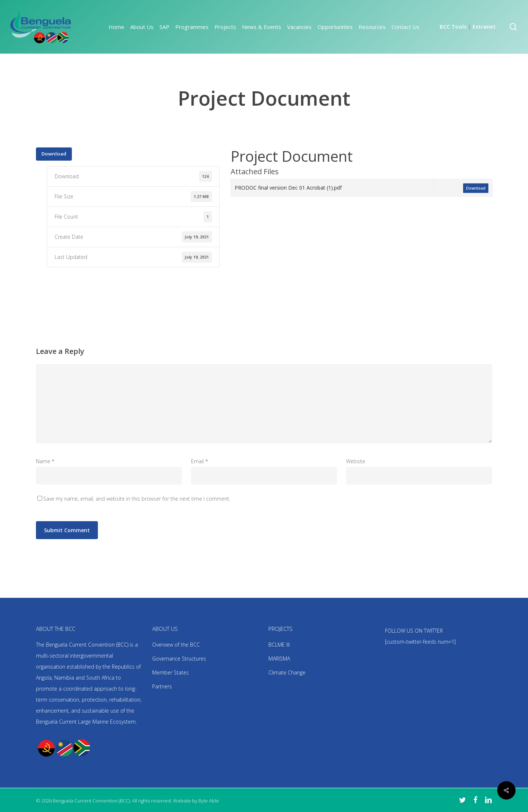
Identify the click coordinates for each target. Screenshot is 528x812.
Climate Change (287, 672)
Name (45, 461)
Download (54, 154)
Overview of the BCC (176, 645)
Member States (170, 672)
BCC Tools (453, 26)
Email (199, 461)
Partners (162, 686)
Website (356, 461)
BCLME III (279, 645)
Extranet (484, 26)
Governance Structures (179, 659)
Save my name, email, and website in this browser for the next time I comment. (137, 499)
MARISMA (279, 659)
